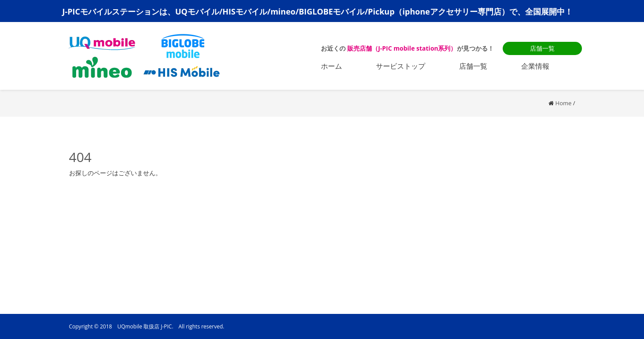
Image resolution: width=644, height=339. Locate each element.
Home (564, 103)
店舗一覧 (542, 48)
